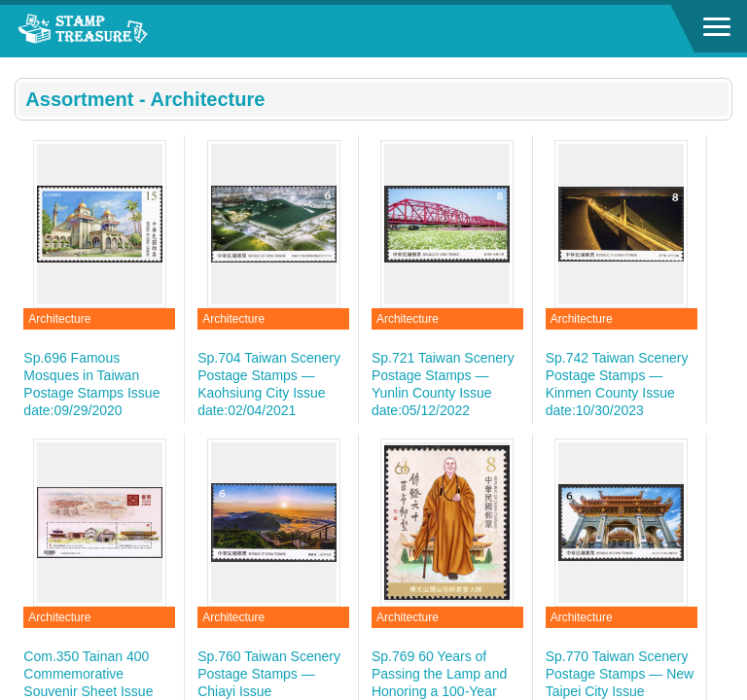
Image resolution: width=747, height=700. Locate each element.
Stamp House (122, 31)
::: (21, 66)
